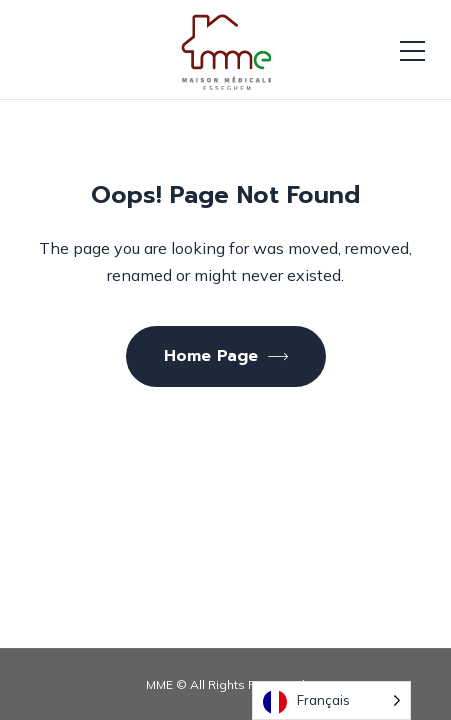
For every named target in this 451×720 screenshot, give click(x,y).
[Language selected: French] (331, 700)
